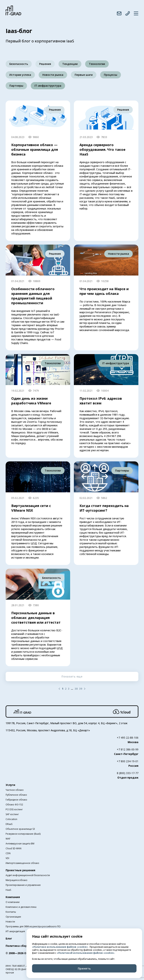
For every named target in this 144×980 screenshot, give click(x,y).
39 (81, 689)
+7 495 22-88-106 (128, 738)
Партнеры (16, 86)
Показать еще (72, 676)
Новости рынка (53, 75)
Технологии (97, 64)
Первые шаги (84, 75)
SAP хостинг (12, 814)
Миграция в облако (16, 880)
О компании (13, 902)
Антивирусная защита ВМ (20, 844)
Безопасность (19, 64)
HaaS (8, 890)
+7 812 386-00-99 (128, 749)
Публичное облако (16, 795)
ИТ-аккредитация (15, 931)
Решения (45, 64)
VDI (7, 858)
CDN (8, 853)
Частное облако (15, 790)
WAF (8, 839)
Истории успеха (20, 75)
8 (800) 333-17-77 (128, 773)
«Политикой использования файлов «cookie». (86, 953)
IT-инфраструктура (48, 86)
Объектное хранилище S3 (20, 829)
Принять (84, 968)
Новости (10, 922)
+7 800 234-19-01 (128, 761)
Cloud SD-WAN (13, 848)
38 (76, 689)
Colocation (11, 819)
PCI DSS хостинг (14, 809)
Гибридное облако (16, 800)
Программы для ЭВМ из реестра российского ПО (33, 926)
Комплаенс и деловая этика (21, 907)
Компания (13, 897)
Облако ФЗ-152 (14, 805)
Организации (13, 917)
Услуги (10, 785)
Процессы (111, 75)
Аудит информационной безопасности (28, 875)
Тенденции (70, 64)
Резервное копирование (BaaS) (23, 834)
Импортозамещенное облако (22, 863)
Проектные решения (20, 870)
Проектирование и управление (23, 885)
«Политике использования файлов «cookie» (60, 947)
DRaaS (9, 824)
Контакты (11, 912)
